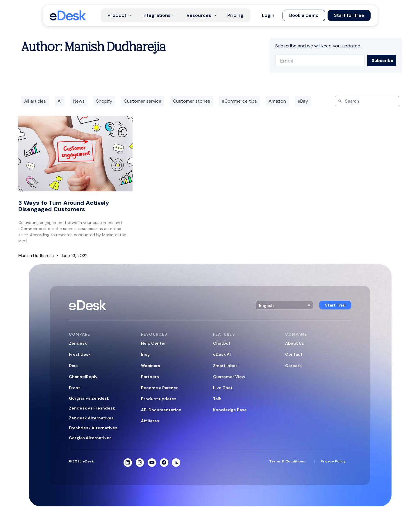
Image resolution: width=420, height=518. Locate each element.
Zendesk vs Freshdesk (92, 408)
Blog (145, 354)
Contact (294, 354)
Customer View (229, 377)
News (79, 101)
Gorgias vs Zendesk (89, 398)
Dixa (73, 366)
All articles (35, 101)
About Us (295, 343)
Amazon (277, 101)
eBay (303, 101)
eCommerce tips (239, 101)
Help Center (153, 343)
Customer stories (192, 101)
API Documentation (161, 410)
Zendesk (78, 343)
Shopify (104, 101)
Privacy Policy (333, 461)
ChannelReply (83, 377)
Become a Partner (159, 388)
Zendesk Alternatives (91, 418)
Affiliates (150, 421)
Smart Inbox (225, 366)
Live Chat (223, 388)
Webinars (151, 366)
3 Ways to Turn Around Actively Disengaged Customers (64, 206)
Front (75, 388)
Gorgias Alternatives (90, 438)
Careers (293, 366)
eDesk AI (222, 354)
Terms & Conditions (287, 461)
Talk (217, 399)
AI (60, 101)
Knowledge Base (230, 410)
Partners (150, 377)
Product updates (159, 399)
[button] (268, 15)
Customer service (143, 101)
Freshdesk (80, 354)
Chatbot (222, 343)
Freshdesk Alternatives (93, 428)
